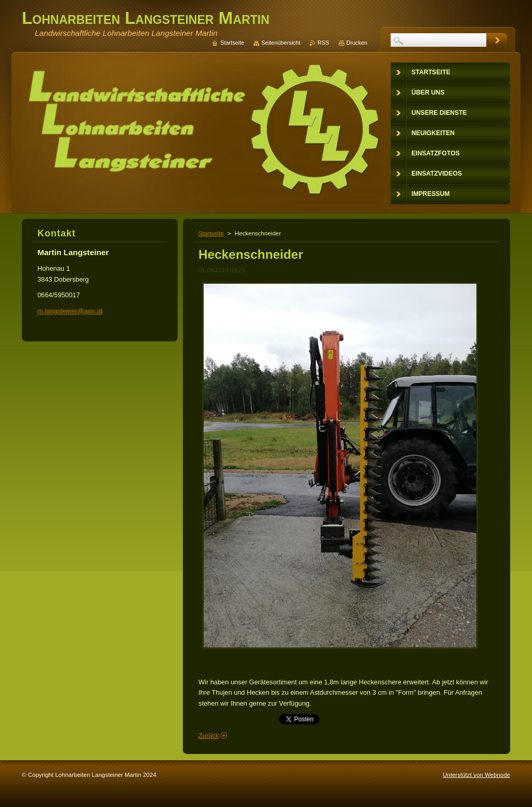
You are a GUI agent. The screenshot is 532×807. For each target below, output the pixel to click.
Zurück (209, 736)
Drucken (357, 43)
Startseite (211, 233)
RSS (323, 43)
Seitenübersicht (281, 43)
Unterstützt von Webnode (476, 775)
